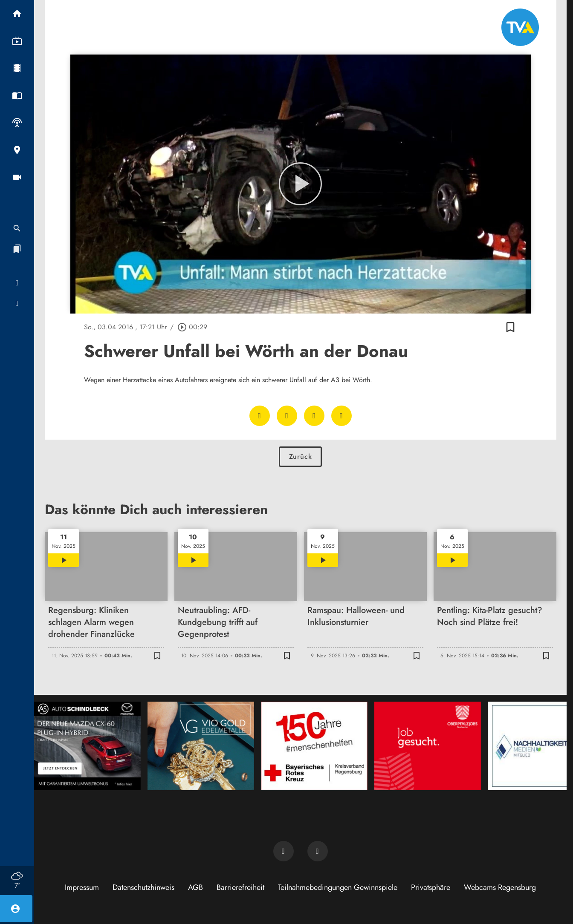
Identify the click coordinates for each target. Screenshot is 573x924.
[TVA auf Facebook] (284, 851)
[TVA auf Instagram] (318, 851)
